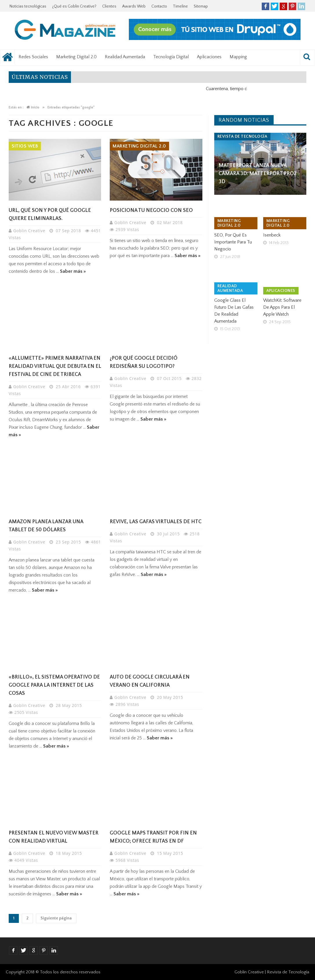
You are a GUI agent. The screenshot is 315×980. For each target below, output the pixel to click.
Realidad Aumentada (125, 57)
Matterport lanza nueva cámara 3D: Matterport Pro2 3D (258, 174)
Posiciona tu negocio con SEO (151, 210)
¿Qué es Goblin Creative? (74, 6)
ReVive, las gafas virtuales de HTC (156, 522)
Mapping (238, 57)
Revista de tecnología (242, 137)
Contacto (159, 6)
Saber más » (73, 271)
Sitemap (201, 6)
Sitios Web (25, 146)
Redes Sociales (33, 57)
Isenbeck (272, 235)
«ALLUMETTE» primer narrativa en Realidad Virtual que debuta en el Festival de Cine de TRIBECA (55, 366)
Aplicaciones (209, 57)
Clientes (109, 6)
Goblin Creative (30, 231)
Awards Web (134, 6)
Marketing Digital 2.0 (76, 57)
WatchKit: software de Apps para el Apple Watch (282, 307)
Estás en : (16, 107)
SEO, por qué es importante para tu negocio (233, 242)
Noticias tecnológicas (28, 6)
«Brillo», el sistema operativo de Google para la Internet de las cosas (54, 685)
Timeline (180, 6)
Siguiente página (56, 918)
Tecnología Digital (171, 57)
